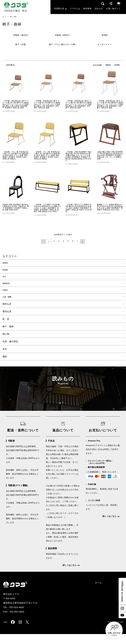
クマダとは (75, 9)
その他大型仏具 (49, 611)
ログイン (105, 611)
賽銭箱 (6, 270)
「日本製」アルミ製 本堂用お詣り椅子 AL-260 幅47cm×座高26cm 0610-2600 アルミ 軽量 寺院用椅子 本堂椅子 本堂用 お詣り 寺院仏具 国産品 (16, 155)
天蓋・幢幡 (8, 299)
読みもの (99, 9)
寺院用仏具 (59, 9)
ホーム (5, 17)
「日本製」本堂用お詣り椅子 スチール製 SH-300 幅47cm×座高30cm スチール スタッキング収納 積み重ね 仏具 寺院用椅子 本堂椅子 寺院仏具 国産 (47, 104)
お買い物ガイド (113, 9)
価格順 (108, 65)
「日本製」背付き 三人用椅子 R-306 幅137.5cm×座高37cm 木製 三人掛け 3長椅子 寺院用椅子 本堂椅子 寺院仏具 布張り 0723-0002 (79, 208)
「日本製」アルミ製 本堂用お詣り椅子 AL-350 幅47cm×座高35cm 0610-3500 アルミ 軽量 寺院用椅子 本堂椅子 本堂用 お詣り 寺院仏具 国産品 (47, 155)
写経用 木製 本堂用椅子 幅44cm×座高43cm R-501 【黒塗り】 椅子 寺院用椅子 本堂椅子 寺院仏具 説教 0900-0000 (16, 207)
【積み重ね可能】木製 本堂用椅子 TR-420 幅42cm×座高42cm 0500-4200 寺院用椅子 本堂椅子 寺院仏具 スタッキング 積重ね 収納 (110, 155)
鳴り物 (6, 336)
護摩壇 (6, 262)
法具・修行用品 (10, 343)
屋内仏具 (7, 313)
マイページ (106, 616)
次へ (82, 241)
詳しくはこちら (70, 575)
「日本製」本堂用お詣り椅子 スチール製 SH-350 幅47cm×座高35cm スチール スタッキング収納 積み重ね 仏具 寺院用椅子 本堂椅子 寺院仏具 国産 (79, 104)
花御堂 (6, 291)
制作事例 (87, 9)
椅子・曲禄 (15, 17)
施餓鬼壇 (7, 284)
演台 (5, 277)
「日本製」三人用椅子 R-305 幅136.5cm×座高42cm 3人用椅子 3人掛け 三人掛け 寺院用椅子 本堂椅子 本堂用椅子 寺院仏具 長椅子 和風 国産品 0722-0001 (47, 208)
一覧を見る (63, 408)
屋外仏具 (7, 306)
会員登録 (105, 607)
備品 (5, 358)
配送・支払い (107, 593)
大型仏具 (44, 9)
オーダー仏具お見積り (79, 597)
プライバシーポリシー (111, 602)
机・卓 (6, 321)
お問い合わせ (74, 602)
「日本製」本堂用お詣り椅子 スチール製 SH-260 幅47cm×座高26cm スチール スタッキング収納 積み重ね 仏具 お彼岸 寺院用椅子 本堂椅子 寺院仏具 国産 (16, 104)
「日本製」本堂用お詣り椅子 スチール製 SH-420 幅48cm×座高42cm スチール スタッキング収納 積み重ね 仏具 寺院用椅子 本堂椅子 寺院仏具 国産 (110, 104)
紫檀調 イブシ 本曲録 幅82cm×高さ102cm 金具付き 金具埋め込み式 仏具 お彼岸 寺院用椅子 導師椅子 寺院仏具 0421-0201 (110, 207)
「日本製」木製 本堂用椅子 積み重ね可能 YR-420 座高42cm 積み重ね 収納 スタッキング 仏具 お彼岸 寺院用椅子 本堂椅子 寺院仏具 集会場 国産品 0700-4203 (79, 156)
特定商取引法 (107, 597)
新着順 (117, 65)
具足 (5, 351)
